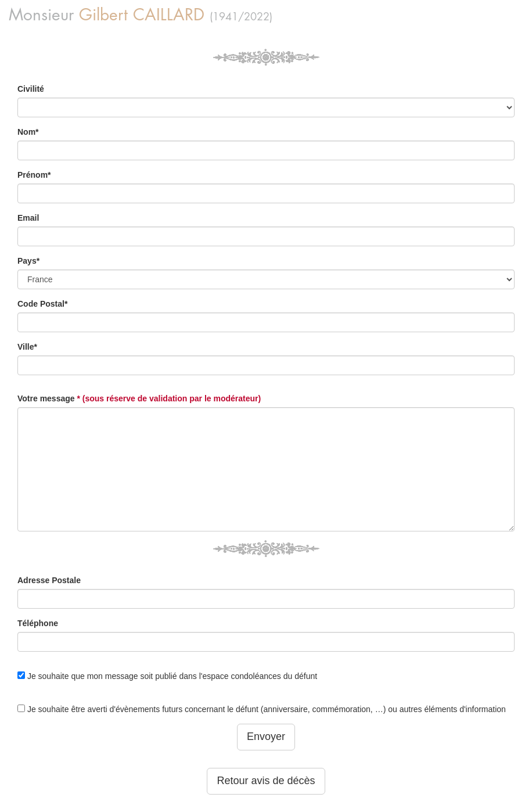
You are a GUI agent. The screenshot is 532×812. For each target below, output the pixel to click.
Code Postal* (42, 304)
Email (28, 218)
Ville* (27, 347)
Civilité (31, 89)
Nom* (28, 132)
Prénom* (34, 175)
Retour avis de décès (266, 781)
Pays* (28, 261)
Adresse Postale (49, 580)
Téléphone (38, 623)
